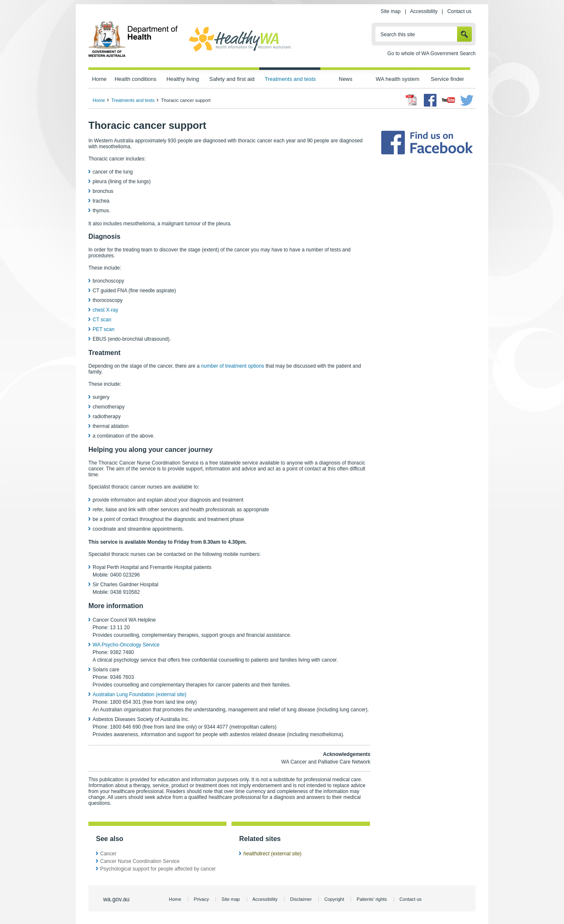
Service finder (447, 79)
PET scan (104, 329)
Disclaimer (301, 899)
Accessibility (424, 11)
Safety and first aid (232, 79)
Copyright (334, 899)
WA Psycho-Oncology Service (126, 645)
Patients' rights (372, 899)
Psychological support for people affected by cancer (158, 869)
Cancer (108, 854)
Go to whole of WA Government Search (431, 53)
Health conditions (136, 79)
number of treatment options (233, 366)
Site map (390, 11)
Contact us (459, 11)
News (346, 79)
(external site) (272, 854)
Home (100, 79)
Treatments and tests (290, 79)
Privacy (201, 899)
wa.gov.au (116, 899)
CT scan (102, 320)
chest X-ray (105, 310)
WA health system (398, 79)
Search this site (398, 35)
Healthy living (182, 79)
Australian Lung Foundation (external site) (140, 694)
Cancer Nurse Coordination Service (140, 861)
